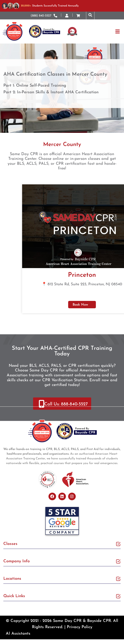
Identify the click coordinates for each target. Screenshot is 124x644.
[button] (90, 16)
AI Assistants (18, 634)
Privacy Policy (80, 627)
